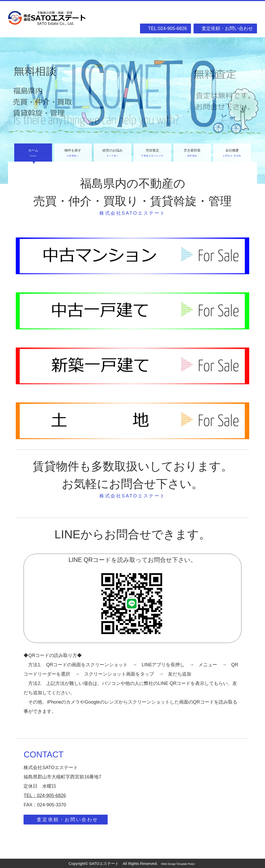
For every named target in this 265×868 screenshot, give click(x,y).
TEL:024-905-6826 (167, 28)
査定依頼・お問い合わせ (227, 28)
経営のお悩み (113, 153)
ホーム (33, 153)
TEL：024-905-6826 (45, 795)
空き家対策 (192, 153)
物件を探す (73, 153)
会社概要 (232, 153)
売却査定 (152, 153)
